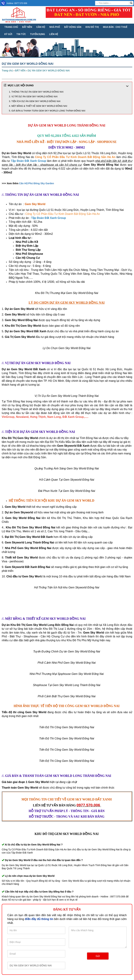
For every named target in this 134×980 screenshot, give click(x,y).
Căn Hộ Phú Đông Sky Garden (36, 183)
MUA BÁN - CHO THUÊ (115, 27)
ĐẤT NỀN (27, 27)
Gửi (98, 956)
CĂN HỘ (41, 27)
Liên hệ (54, 34)
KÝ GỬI (8, 34)
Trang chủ (11, 27)
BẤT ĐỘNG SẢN (73, 27)
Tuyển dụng (38, 34)
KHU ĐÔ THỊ (92, 27)
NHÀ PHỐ (55, 27)
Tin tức (21, 34)
